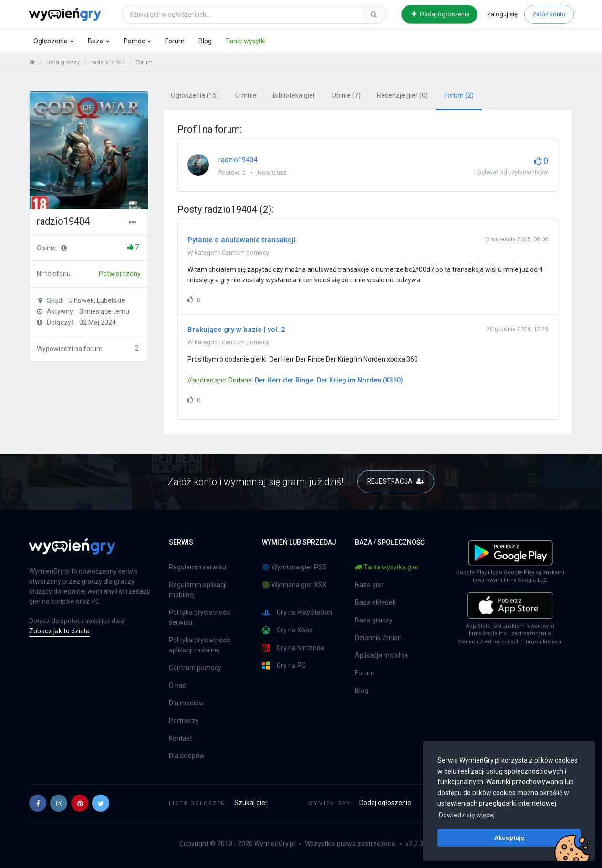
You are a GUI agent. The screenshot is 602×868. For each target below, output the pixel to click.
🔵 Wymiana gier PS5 (294, 567)
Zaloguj (502, 14)
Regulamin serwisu (197, 567)
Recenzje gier (402, 96)
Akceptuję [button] (509, 837)
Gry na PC (284, 666)
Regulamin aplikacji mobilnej (198, 590)
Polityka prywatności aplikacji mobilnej (200, 645)
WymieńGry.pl (275, 844)
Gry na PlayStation (297, 613)
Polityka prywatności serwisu (200, 617)
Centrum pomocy (245, 253)
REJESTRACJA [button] (396, 482)
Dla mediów (187, 703)
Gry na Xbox (287, 630)
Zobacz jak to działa (59, 631)
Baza (96, 41)
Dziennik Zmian (378, 638)
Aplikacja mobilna (381, 655)
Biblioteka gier (294, 96)
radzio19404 (107, 62)
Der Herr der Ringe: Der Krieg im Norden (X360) (329, 381)
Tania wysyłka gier (387, 567)
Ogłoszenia (51, 41)
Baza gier (369, 585)
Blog (205, 41)
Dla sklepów (187, 756)
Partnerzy (184, 721)
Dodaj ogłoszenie (441, 14)
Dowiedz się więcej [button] (467, 815)
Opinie (346, 96)
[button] (38, 803)
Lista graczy (62, 62)
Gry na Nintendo (293, 648)
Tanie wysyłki (246, 41)
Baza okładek (375, 602)
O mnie (246, 96)
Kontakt (181, 738)
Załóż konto (549, 14)
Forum (175, 41)
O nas (177, 685)
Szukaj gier (251, 803)
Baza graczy (374, 620)
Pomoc (134, 41)
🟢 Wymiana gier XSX (294, 585)
